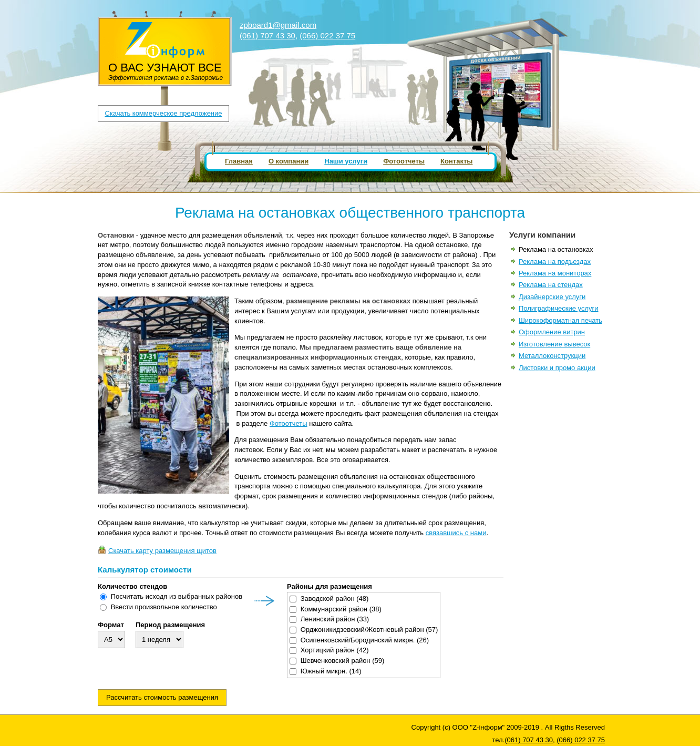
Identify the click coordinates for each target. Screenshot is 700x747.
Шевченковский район (343, 661)
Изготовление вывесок (554, 344)
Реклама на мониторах (555, 273)
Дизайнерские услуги (552, 297)
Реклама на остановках (556, 249)
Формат (111, 625)
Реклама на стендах (551, 285)
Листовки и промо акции (557, 368)
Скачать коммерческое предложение (163, 113)
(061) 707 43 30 (267, 35)
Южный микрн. (331, 671)
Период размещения (170, 625)
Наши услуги (346, 161)
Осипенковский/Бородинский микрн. (365, 640)
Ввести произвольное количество (164, 607)
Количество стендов (132, 587)
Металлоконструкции (552, 356)
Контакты (456, 161)
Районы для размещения (330, 587)
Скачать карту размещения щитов (162, 551)
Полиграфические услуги (559, 308)
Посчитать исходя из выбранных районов (177, 596)
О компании (289, 161)
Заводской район (335, 598)
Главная (239, 161)
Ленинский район (335, 619)
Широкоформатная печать (560, 320)
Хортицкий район (335, 650)
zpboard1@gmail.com (278, 25)
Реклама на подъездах (555, 262)
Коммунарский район (341, 609)
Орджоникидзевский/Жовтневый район (369, 630)
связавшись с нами (456, 533)
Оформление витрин (552, 332)
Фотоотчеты (404, 161)
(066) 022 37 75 (327, 35)
